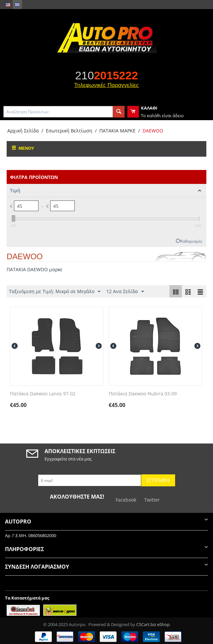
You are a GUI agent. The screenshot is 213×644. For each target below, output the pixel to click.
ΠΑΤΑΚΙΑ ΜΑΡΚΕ (117, 131)
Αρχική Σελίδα (23, 131)
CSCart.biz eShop (153, 624)
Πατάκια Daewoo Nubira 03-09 (143, 394)
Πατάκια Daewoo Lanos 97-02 (43, 394)
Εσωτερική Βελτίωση (69, 131)
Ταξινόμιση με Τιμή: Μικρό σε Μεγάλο (55, 292)
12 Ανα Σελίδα (125, 292)
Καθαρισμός (191, 241)
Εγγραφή (158, 480)
